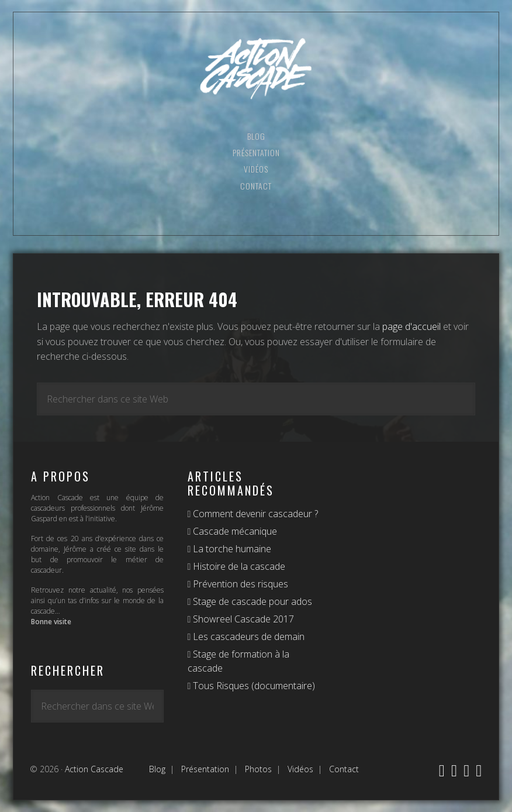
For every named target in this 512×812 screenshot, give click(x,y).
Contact (344, 769)
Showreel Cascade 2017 (242, 619)
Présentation (205, 769)
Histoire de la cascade (238, 566)
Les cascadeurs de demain (248, 636)
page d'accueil (411, 326)
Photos (258, 769)
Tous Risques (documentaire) (253, 686)
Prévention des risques (239, 584)
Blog (157, 769)
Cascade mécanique (234, 531)
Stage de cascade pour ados (251, 601)
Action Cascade (256, 69)
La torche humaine (231, 549)
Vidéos (300, 769)
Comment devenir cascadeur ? (254, 514)
